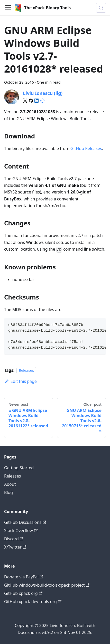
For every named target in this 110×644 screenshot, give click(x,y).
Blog (8, 492)
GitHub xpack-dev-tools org (33, 602)
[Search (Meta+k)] (101, 8)
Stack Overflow (21, 531)
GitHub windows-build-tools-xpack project (47, 585)
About (10, 484)
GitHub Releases (86, 148)
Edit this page (20, 381)
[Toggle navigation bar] (8, 8)
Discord (14, 539)
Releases (26, 370)
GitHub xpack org (23, 593)
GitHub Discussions (25, 522)
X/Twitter (15, 547)
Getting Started (19, 468)
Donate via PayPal (24, 577)
